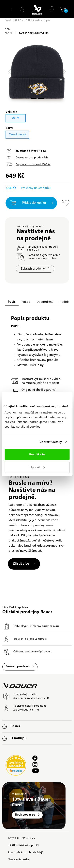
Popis (12, 302)
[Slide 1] (41, 98)
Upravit (37, 467)
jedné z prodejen (48, 383)
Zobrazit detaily (51, 442)
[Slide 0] (34, 98)
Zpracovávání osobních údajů (26, 853)
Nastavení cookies (19, 860)
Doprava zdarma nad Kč (33, 165)
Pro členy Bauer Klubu (36, 188)
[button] (63, 10)
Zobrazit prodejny (35, 269)
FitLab (26, 302)
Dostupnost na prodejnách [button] (32, 158)
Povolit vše (37, 454)
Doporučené (45, 302)
